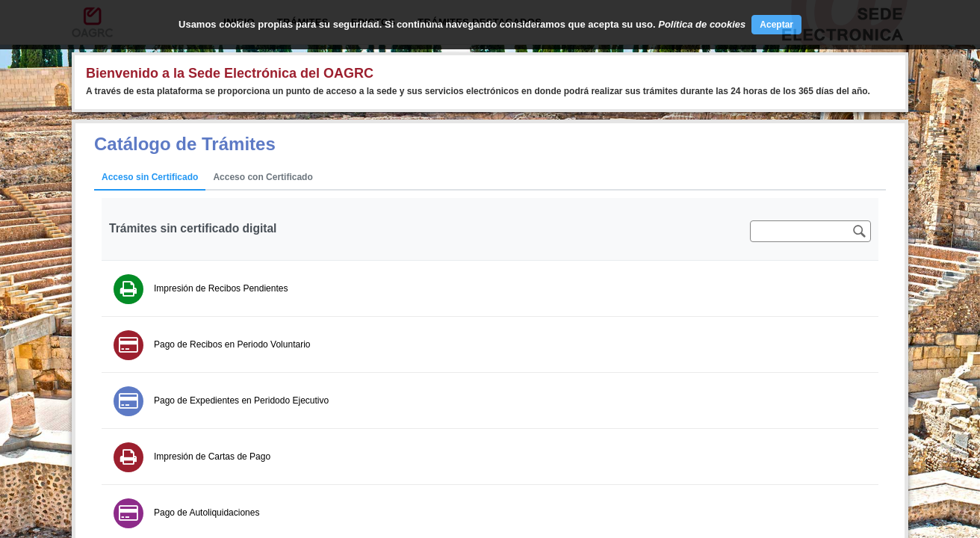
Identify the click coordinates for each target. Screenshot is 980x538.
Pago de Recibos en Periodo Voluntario (232, 344)
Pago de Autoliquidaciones (207, 513)
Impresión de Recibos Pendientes (221, 288)
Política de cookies (702, 24)
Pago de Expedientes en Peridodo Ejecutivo (241, 401)
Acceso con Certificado (263, 177)
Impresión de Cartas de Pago (212, 457)
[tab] (150, 178)
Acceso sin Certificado (150, 177)
